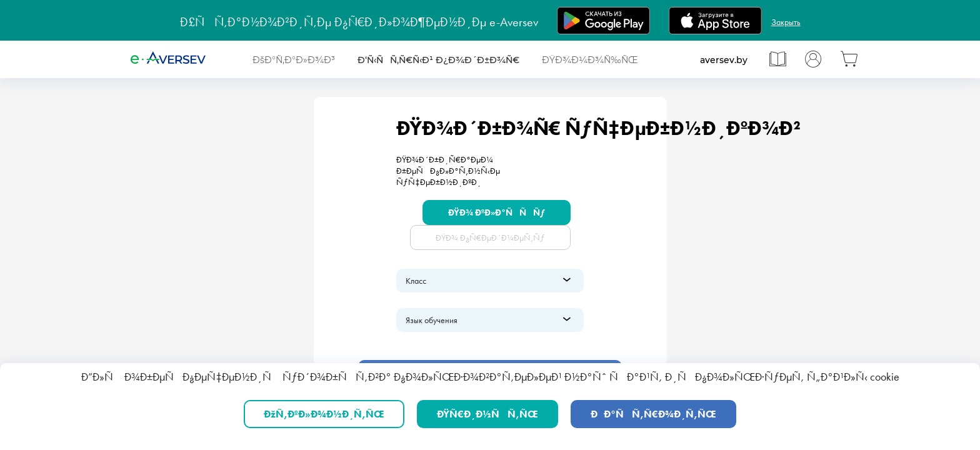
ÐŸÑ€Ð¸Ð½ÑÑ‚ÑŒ (487, 414)
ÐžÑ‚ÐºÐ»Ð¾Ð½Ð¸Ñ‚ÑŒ (324, 414)
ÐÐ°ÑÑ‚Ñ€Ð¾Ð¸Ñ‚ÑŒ (653, 414)
